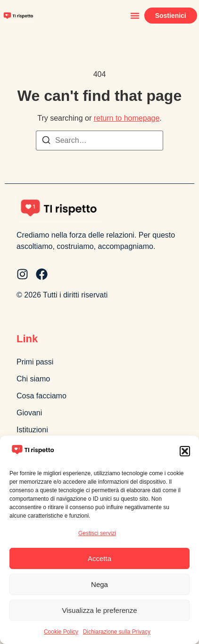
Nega (99, 584)
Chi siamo (33, 379)
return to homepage (127, 118)
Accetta (99, 558)
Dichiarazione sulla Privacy (117, 632)
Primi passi (35, 362)
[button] (185, 451)
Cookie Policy (61, 632)
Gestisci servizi (97, 533)
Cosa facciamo (41, 396)
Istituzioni (32, 430)
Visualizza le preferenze (100, 610)
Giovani (29, 413)
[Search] (46, 142)
